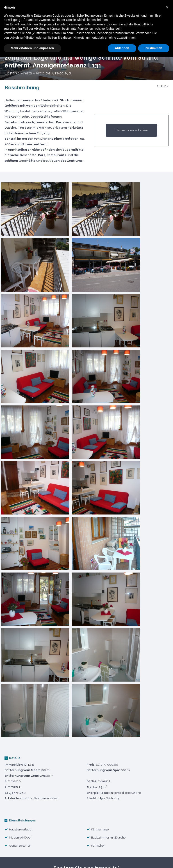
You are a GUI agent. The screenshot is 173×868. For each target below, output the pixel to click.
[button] (167, 7)
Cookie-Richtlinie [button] (78, 20)
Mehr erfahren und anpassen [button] (32, 48)
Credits (157, 857)
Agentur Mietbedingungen (96, 857)
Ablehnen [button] (122, 48)
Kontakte (135, 857)
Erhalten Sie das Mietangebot (115, 659)
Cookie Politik (21, 857)
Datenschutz (53, 857)
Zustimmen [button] (154, 48)
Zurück (163, 86)
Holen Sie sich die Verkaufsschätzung (59, 659)
